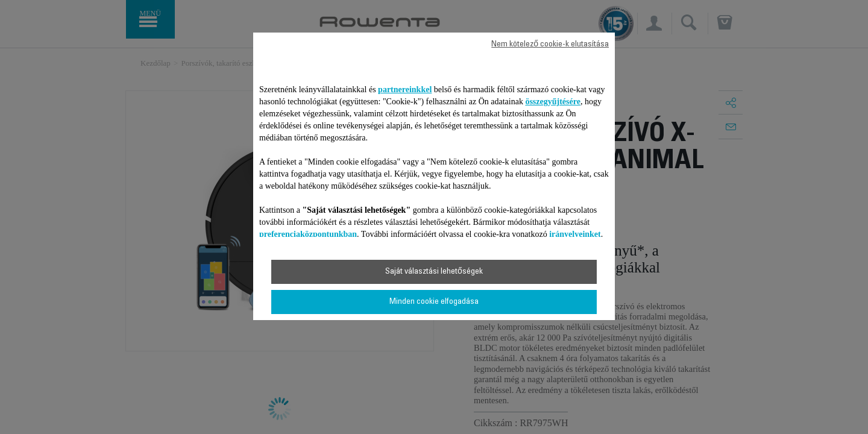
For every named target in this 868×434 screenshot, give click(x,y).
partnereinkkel (405, 90)
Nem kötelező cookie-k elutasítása (550, 45)
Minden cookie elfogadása (434, 302)
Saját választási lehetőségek (434, 272)
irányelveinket (575, 234)
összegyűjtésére (553, 102)
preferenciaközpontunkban (308, 234)
